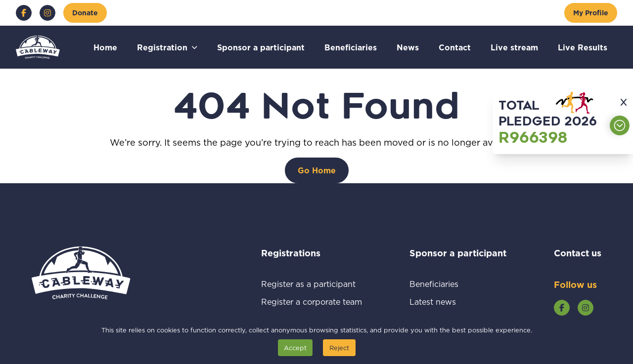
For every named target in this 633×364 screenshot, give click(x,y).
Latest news (444, 302)
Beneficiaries (351, 47)
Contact (455, 47)
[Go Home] (317, 170)
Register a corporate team (312, 302)
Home (105, 47)
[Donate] (85, 13)
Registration (162, 47)
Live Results (583, 47)
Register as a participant (312, 284)
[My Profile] (591, 13)
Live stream (514, 47)
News (408, 47)
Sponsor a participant (261, 47)
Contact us (578, 253)
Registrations (304, 253)
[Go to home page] (38, 47)
